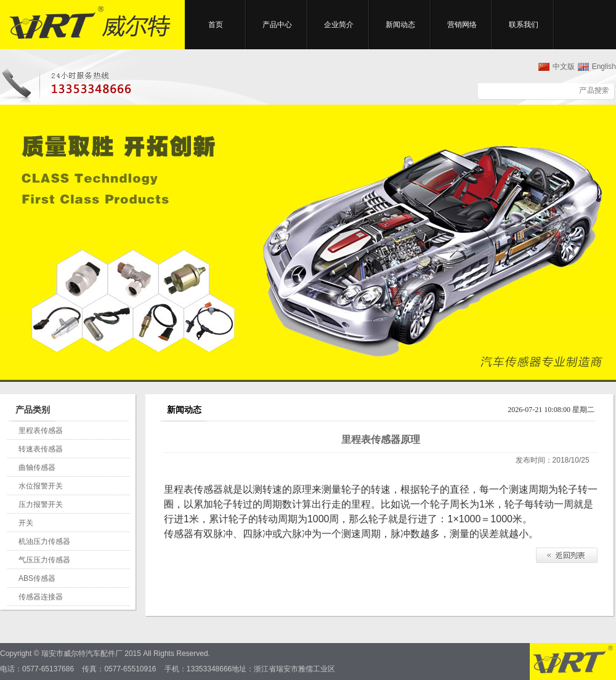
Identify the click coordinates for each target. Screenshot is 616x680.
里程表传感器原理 (381, 439)
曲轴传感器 (37, 467)
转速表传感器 (41, 449)
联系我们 (524, 25)
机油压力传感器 (44, 541)
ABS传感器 (37, 578)
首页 (216, 25)
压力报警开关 (41, 504)
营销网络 (462, 25)
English (604, 67)
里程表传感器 (41, 431)
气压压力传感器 (44, 560)
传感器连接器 (41, 597)
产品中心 (277, 25)
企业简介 (339, 25)
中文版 (564, 67)
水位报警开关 (41, 486)
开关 (26, 523)
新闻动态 (400, 25)
